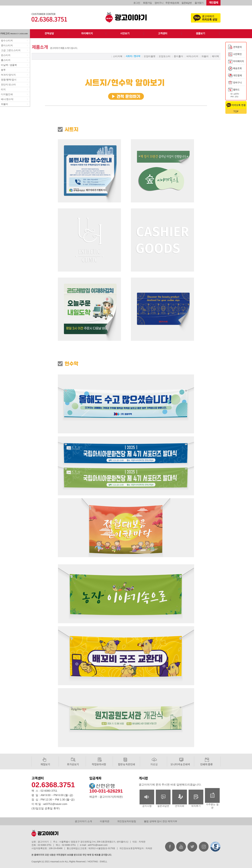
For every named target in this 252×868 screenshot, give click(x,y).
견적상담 (49, 34)
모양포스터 (165, 56)
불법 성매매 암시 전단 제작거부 (161, 821)
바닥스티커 (192, 56)
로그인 (137, 3)
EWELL (104, 862)
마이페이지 (87, 34)
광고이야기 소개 (83, 821)
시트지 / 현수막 (133, 56)
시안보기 (125, 34)
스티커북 (118, 56)
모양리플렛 (150, 56)
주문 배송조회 (172, 3)
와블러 (205, 56)
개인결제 (213, 3)
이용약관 (105, 821)
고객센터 (163, 34)
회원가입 (147, 3)
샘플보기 (200, 34)
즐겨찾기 (199, 3)
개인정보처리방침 (127, 821)
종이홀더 (178, 56)
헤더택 (215, 56)
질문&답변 (187, 3)
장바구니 (159, 3)
